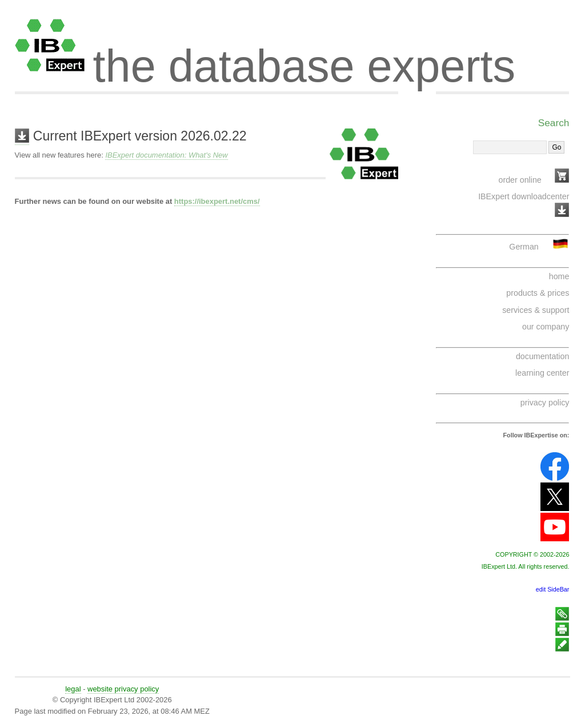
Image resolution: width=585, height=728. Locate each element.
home (559, 276)
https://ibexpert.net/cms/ (217, 201)
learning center (542, 373)
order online (520, 180)
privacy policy (545, 403)
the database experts (304, 56)
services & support (536, 310)
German (524, 247)
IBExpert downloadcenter (524, 196)
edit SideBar (553, 589)
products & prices (538, 293)
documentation (542, 356)
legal (73, 689)
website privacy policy (123, 689)
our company (546, 327)
